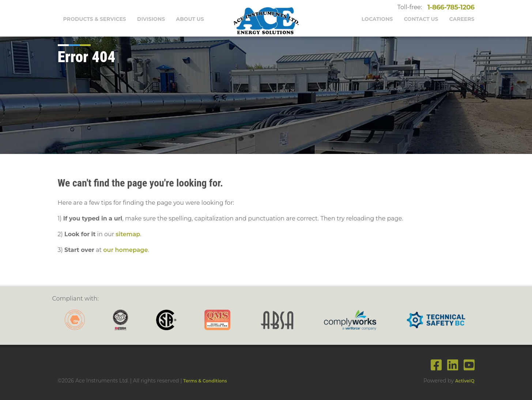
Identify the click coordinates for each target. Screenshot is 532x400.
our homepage (125, 250)
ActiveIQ (465, 381)
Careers (462, 19)
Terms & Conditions (205, 381)
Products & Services (95, 19)
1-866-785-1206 (449, 7)
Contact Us (421, 19)
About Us (190, 19)
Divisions (151, 19)
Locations (377, 19)
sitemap (128, 234)
